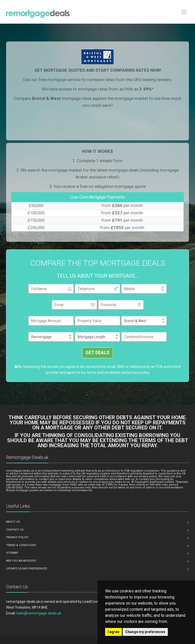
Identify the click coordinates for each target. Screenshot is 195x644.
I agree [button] (113, 632)
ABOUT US (13, 522)
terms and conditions (104, 372)
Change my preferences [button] (145, 632)
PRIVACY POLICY (17, 537)
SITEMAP (12, 553)
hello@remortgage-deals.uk (39, 613)
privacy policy (139, 372)
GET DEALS (97, 353)
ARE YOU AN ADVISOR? (21, 561)
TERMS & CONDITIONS (21, 545)
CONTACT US (15, 530)
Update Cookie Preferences (27, 569)
